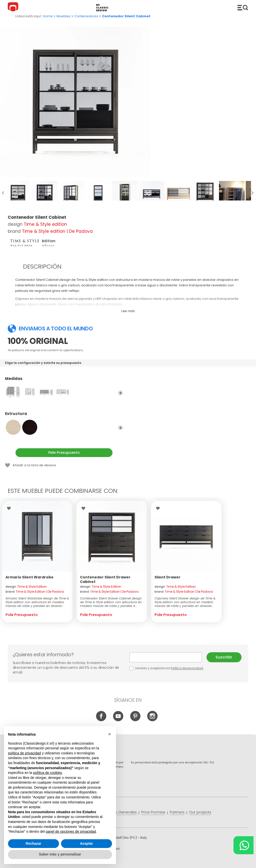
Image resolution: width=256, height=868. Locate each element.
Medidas (64, 381)
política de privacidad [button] (24, 753)
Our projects (200, 812)
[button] (109, 734)
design (26, 587)
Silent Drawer (167, 577)
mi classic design (102, 8)
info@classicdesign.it (90, 860)
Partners (177, 812)
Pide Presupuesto (64, 453)
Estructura (64, 416)
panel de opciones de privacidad (71, 831)
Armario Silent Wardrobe (29, 577)
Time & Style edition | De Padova (57, 231)
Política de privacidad (187, 668)
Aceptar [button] (86, 843)
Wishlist (10, 508)
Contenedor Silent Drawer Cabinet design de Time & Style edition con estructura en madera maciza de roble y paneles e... (111, 602)
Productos (243, 8)
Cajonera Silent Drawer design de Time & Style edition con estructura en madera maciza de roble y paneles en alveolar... (185, 602)
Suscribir (224, 657)
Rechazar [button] (33, 843)
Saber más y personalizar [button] (60, 854)
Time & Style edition (45, 224)
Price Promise (153, 812)
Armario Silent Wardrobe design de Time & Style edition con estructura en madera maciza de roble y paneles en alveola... (37, 602)
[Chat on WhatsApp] (243, 845)
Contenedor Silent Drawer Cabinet (105, 579)
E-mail (166, 657)
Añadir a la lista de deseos (34, 465)
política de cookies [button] (47, 773)
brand (35, 592)
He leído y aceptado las (167, 668)
